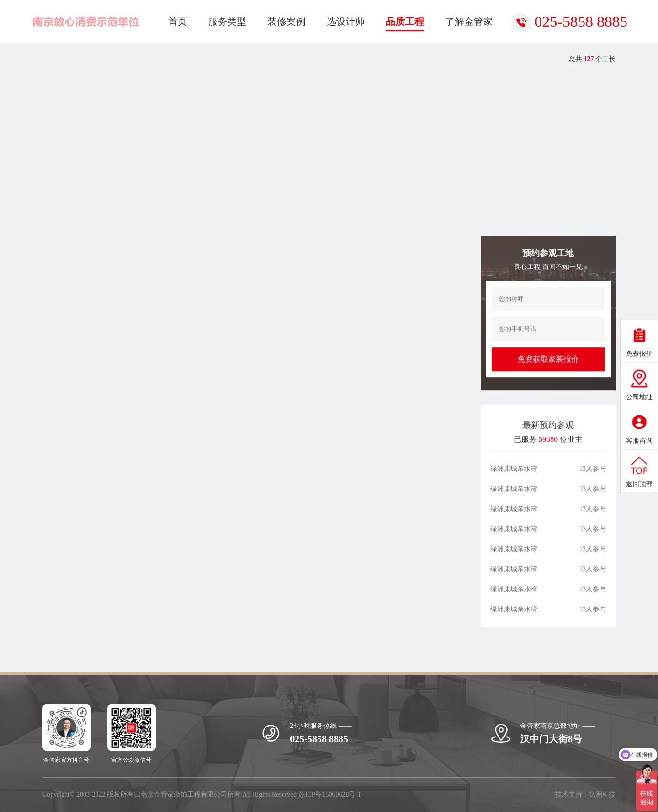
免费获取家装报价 (548, 372)
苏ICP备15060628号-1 (330, 795)
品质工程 (96, 59)
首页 (61, 59)
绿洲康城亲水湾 (514, 483)
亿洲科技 (602, 795)
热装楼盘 (136, 59)
